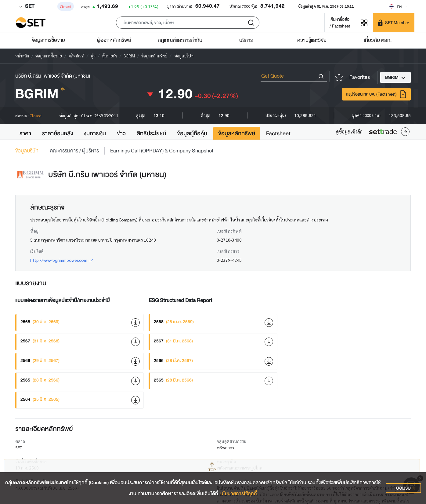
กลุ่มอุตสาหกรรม (231, 441)
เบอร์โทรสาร (228, 251)
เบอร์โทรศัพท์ (229, 231)
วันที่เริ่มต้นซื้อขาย (31, 461)
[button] (188, 23)
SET (27, 6)
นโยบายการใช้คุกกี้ (239, 494)
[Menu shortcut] (364, 22)
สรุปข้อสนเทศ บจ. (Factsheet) (376, 94)
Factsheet (278, 133)
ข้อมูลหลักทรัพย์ (237, 133)
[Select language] (398, 6)
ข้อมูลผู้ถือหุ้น (192, 133)
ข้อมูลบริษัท (27, 151)
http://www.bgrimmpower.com (61, 260)
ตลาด (20, 441)
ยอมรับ (403, 488)
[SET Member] (394, 23)
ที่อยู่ (34, 231)
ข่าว (121, 133)
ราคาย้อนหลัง (58, 133)
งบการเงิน (95, 133)
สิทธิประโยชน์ (151, 133)
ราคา (25, 133)
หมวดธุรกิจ (226, 461)
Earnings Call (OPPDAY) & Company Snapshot (162, 151)
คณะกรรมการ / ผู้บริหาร (74, 151)
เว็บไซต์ (37, 251)
